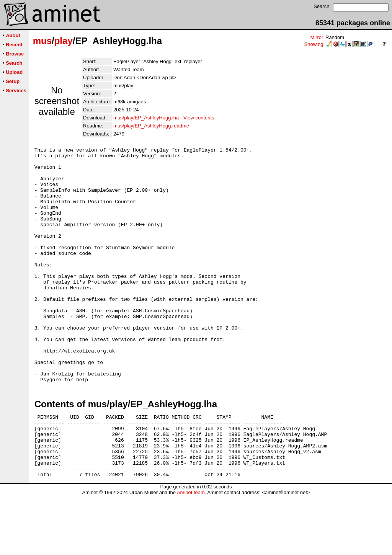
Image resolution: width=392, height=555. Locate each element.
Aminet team (191, 552)
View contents (199, 118)
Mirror (317, 37)
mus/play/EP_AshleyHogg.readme (151, 126)
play (64, 41)
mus (42, 41)
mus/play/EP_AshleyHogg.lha (146, 118)
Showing (314, 44)
